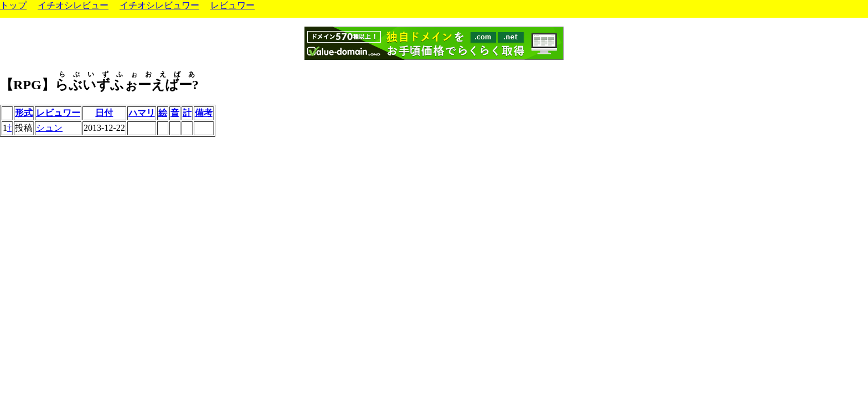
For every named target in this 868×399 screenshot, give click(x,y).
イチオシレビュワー (159, 5)
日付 (104, 113)
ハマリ (142, 113)
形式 (24, 113)
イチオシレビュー (73, 5)
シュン (49, 128)
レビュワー (232, 5)
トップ (13, 5)
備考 (204, 113)
